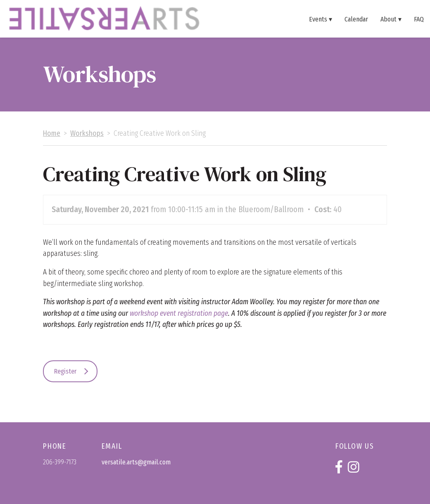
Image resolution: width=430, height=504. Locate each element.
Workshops (87, 134)
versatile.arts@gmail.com (136, 462)
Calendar (356, 19)
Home (52, 134)
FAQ (419, 19)
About (388, 19)
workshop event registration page (179, 314)
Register (65, 371)
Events (318, 19)
